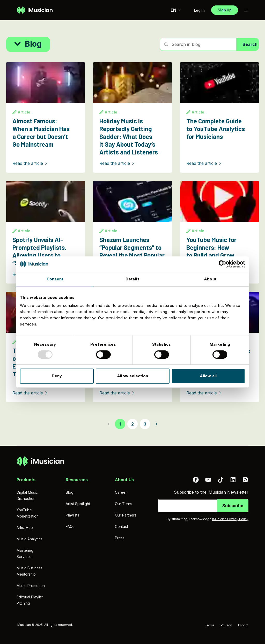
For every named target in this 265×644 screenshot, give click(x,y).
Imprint (243, 625)
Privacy (226, 625)
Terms (210, 625)
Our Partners (126, 515)
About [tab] (210, 279)
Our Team (123, 504)
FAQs (70, 526)
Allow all (208, 376)
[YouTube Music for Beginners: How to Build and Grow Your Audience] (219, 232)
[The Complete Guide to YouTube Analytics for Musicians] (219, 117)
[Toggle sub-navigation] (246, 10)
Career (121, 492)
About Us (124, 480)
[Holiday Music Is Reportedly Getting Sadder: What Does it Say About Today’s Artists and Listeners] (132, 117)
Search (250, 44)
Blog (70, 492)
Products (26, 480)
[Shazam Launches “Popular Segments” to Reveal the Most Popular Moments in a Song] (132, 232)
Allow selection (132, 376)
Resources (77, 480)
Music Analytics (30, 539)
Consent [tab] (55, 279)
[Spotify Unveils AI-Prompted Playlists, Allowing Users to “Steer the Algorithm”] (46, 232)
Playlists (72, 515)
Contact (122, 526)
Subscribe (233, 506)
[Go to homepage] (35, 10)
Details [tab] (132, 279)
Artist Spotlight (78, 504)
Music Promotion (31, 586)
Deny (57, 376)
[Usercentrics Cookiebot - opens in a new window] (222, 264)
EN (176, 10)
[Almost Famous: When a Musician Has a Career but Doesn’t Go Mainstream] (46, 117)
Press (120, 538)
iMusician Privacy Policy (230, 519)
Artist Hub (25, 528)
